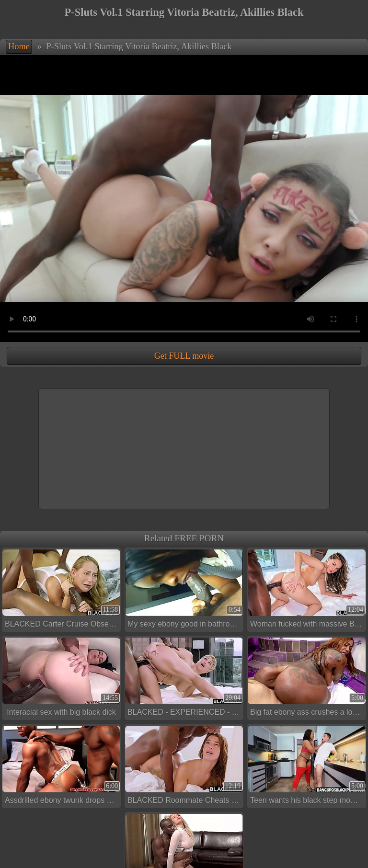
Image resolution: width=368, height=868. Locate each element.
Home (19, 46)
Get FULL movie (184, 356)
